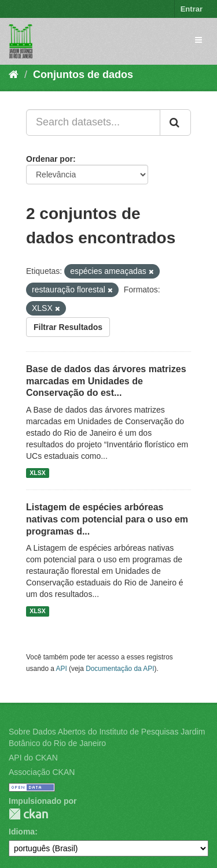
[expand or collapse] (198, 40)
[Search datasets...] (93, 123)
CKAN (28, 814)
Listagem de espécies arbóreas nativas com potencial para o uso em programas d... (107, 519)
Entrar (192, 9)
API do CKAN (33, 758)
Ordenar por (49, 159)
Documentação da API (120, 669)
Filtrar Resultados (68, 327)
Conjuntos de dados (83, 75)
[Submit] (175, 123)
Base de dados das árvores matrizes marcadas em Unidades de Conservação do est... (106, 381)
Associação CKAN (42, 772)
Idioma (22, 832)
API (62, 669)
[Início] (14, 75)
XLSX (37, 473)
